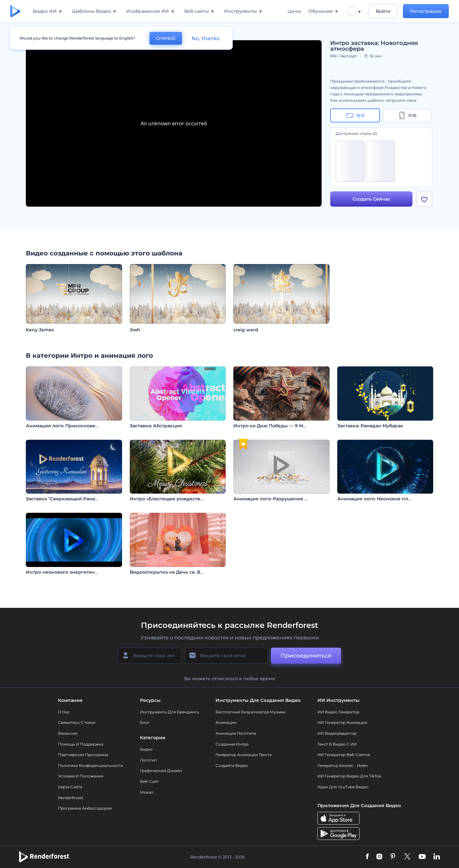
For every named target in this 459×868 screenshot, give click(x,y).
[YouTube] (422, 857)
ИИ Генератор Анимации (342, 722)
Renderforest (71, 798)
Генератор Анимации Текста (244, 755)
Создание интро (232, 744)
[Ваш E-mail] (226, 656)
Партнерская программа (83, 755)
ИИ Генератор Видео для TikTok (349, 776)
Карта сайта (70, 787)
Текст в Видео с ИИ (337, 744)
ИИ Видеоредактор (337, 733)
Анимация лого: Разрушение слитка (277, 499)
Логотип (148, 760)
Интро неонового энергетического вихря (76, 572)
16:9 (355, 115)
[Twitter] (407, 857)
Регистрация (426, 11)
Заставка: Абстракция (156, 426)
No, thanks (206, 38)
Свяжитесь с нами (77, 722)
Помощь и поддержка (81, 744)
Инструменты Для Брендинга (169, 712)
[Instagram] (379, 857)
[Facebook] (367, 857)
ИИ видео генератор (338, 712)
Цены (294, 11)
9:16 (407, 115)
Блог (145, 722)
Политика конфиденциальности (91, 765)
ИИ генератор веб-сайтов (344, 755)
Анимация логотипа (236, 733)
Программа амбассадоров (85, 808)
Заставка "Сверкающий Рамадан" (66, 499)
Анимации (226, 722)
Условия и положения (81, 776)
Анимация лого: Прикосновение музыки (75, 426)
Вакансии (68, 733)
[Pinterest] (393, 857)
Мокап (147, 792)
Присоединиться (306, 656)
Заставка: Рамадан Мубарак (370, 426)
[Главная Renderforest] (15, 11)
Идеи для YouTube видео (343, 787)
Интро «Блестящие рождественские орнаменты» (189, 499)
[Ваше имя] (150, 656)
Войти (383, 11)
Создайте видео (232, 765)
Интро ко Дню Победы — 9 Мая (271, 426)
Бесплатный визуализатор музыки (251, 712)
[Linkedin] (437, 857)
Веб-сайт (149, 781)
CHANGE (166, 38)
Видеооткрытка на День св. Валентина (176, 572)
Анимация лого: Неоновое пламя (377, 499)
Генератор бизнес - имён (343, 765)
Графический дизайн (161, 771)
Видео (146, 749)
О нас (64, 712)
